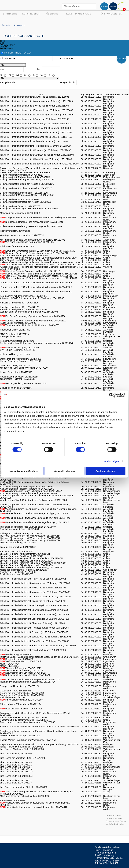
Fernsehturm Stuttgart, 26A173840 (17, 341)
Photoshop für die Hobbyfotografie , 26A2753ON (24, 720)
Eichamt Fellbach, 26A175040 (15, 354)
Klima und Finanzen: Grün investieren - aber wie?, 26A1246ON (34, 253)
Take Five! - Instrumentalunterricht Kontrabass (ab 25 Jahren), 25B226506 (37, 115)
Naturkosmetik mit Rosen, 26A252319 (21, 670)
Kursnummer (67, 58)
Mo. (2, 75)
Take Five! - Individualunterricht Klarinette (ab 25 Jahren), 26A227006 (34, 614)
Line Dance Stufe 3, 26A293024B (17, 776)
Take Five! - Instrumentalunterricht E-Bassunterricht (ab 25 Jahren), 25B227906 (39, 164)
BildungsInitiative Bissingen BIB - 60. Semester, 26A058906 (29, 209)
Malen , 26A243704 (10, 664)
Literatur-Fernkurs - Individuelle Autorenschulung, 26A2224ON (31, 567)
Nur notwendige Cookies (24, 471)
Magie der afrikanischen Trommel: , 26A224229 (23, 570)
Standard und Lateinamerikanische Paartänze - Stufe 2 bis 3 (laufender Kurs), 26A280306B (39, 732)
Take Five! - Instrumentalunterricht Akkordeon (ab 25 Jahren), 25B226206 (36, 101)
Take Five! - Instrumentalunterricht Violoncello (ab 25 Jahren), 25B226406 (36, 110)
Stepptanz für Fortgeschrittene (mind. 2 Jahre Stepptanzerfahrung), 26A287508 (39, 744)
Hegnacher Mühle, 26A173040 (15, 330)
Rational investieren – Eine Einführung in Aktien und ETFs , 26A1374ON (38, 274)
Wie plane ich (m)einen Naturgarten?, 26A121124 (27, 242)
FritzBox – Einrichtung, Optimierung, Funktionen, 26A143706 (33, 316)
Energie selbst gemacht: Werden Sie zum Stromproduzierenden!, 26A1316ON (39, 258)
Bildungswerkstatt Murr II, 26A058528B (19, 199)
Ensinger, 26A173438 (11, 336)
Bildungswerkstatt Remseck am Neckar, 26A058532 (26, 202)
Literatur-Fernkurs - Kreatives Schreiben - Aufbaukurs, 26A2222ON (33, 563)
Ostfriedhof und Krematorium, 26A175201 (21, 359)
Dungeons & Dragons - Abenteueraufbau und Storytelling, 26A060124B (38, 217)
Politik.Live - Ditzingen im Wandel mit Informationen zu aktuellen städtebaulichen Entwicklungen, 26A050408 (40, 169)
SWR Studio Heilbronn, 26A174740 (17, 350)
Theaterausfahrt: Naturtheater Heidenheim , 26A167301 (30, 325)
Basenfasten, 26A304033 (13, 800)
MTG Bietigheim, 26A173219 (14, 334)
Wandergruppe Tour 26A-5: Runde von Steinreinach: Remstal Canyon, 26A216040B (35, 506)
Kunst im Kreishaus (79, 14)
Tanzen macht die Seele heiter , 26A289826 (22, 747)
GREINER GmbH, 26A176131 (15, 366)
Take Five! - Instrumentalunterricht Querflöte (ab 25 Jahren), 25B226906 (36, 128)
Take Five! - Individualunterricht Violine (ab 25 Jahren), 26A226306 (33, 588)
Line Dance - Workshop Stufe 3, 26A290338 (22, 749)
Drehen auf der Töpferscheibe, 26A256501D (22, 695)
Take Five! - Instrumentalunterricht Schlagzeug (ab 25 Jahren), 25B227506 (37, 155)
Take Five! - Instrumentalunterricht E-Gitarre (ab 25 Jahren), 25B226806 (36, 124)
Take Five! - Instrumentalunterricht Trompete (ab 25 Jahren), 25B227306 (36, 146)
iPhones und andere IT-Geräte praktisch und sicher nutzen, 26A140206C (36, 287)
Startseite (10, 14)
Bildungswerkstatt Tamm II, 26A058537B (20, 206)
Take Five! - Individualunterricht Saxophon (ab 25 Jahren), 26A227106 (35, 619)
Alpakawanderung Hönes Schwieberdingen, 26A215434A (31, 491)
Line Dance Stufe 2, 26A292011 (16, 765)
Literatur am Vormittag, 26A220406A (18, 543)
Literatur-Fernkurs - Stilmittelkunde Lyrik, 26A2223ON (27, 565)
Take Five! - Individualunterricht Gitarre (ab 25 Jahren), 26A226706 (33, 601)
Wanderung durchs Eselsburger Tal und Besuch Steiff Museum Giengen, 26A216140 (39, 510)
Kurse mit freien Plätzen (16, 53)
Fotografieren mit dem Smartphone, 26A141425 (24, 296)
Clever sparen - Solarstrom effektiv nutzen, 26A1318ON (28, 260)
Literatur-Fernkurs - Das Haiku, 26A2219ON (22, 556)
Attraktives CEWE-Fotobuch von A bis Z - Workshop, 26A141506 (32, 298)
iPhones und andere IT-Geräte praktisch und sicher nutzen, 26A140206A (39, 278)
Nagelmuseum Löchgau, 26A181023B (19, 377)
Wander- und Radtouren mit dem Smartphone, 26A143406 (29, 312)
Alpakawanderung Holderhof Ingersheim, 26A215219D (27, 489)
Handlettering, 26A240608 (16, 655)
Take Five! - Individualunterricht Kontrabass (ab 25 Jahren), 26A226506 (35, 597)
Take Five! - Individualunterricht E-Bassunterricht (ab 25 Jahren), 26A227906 (38, 646)
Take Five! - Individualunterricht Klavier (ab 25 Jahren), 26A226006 (33, 579)
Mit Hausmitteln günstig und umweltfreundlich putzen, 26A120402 (32, 240)
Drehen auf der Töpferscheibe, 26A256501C (22, 693)
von (2, 69)
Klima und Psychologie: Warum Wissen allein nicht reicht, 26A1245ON (37, 251)
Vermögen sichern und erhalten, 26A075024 (22, 235)
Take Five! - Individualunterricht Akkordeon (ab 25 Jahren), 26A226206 (35, 583)
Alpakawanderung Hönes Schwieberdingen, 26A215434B (28, 493)
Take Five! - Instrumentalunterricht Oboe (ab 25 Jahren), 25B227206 (34, 141)
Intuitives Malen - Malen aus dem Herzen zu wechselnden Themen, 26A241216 (39, 657)
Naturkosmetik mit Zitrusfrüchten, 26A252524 (25, 675)
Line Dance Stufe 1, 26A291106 (16, 754)
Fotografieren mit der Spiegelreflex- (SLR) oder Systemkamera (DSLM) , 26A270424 (36, 714)
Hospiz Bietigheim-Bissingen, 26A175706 (20, 361)
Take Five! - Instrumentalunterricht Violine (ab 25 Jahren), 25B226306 (34, 106)
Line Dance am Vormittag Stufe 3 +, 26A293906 (24, 787)
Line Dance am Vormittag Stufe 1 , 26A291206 (23, 758)
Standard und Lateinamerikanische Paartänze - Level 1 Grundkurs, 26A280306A (40, 727)
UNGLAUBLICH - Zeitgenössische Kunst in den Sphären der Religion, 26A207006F (35, 483)
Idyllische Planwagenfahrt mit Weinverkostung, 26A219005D (30, 540)
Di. (10, 75)
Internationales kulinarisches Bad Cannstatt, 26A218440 (28, 527)
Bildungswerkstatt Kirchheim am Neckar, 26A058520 (26, 188)
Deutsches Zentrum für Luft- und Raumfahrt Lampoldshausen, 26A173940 (37, 343)
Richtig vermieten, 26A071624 (15, 231)
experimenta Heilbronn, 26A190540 (18, 379)
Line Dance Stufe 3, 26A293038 (16, 783)
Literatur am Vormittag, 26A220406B (18, 547)
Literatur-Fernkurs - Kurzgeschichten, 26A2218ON (25, 554)
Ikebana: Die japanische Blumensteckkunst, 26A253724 (28, 682)
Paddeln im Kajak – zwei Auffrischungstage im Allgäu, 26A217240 (35, 518)
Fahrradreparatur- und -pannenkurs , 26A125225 (24, 256)
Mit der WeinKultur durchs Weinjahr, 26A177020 (24, 368)
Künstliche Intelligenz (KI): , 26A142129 (20, 307)
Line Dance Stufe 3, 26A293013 (16, 769)
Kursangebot (31, 14)
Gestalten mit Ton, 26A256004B (16, 691)
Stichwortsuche (8, 58)
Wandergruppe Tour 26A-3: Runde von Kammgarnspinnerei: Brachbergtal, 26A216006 (37, 497)
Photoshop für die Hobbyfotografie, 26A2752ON (24, 718)
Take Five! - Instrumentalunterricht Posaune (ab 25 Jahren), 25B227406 (35, 150)
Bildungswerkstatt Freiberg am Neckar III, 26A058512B (27, 179)
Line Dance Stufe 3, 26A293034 (16, 780)
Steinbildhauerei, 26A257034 (14, 697)
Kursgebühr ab (7, 82)
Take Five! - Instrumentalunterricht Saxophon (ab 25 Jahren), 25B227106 (36, 137)
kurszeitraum (8, 45)
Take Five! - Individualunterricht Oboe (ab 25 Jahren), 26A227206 (32, 623)
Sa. (42, 75)
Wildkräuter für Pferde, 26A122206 (17, 246)
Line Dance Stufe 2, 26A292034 (16, 767)
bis (39, 69)
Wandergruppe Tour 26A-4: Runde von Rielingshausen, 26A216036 (33, 500)
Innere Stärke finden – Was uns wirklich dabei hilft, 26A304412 (34, 807)
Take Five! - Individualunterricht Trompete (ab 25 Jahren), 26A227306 (34, 628)
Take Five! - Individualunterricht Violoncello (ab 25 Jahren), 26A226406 (35, 592)
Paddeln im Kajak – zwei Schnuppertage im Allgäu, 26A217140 (34, 513)
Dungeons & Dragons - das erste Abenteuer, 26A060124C (31, 222)
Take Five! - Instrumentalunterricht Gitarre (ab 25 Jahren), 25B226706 (35, 119)
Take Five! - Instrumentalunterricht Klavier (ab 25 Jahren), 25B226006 (35, 97)
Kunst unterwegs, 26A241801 (17, 659)
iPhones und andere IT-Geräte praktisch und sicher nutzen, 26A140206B (36, 283)
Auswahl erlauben (64, 471)
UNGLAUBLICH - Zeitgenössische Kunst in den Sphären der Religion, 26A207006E (35, 479)
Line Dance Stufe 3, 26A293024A (17, 772)
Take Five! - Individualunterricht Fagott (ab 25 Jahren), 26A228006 (33, 650)
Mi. (18, 75)
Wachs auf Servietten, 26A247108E (20, 668)
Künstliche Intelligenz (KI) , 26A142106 (19, 303)
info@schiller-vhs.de (113, 858)
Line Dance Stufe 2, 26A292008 (16, 762)
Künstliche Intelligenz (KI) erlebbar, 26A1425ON (24, 309)
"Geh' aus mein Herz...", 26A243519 (21, 661)
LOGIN (113, 6)
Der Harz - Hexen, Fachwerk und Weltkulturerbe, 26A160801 (33, 321)
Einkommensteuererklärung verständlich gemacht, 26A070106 (31, 226)
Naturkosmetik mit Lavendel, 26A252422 (23, 673)
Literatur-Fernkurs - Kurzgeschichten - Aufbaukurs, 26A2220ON (31, 558)
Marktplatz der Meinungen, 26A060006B (20, 213)
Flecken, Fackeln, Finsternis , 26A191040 (23, 383)
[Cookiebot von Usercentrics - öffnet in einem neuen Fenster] (111, 395)
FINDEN (104, 6)
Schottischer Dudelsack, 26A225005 (18, 572)
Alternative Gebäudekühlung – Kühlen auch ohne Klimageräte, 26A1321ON (40, 265)
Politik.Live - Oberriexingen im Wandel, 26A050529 (25, 173)
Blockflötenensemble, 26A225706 (17, 574)
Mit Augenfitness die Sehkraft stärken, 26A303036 (25, 796)
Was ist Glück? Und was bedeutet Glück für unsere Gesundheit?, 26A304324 (35, 804)
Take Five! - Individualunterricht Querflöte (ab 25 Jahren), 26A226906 (34, 610)
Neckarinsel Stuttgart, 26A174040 (19, 348)
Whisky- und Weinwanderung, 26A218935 (21, 534)
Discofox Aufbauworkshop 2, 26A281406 (20, 736)
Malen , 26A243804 (10, 666)
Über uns (52, 14)
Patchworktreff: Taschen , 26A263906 (21, 709)
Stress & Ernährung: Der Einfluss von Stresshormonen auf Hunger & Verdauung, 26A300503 (37, 793)
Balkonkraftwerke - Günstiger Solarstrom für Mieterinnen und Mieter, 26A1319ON (40, 262)
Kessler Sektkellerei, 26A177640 (16, 372)
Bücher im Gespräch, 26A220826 (17, 551)
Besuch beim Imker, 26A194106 (16, 388)
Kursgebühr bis (67, 82)
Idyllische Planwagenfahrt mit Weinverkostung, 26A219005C (30, 538)
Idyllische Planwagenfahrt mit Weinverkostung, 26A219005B (30, 536)
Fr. (34, 75)
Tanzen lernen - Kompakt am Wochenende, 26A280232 (28, 722)
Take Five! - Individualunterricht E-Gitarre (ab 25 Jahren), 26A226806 (34, 605)
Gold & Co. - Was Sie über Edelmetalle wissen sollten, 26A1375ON (36, 276)
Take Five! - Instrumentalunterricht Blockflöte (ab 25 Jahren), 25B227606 (36, 159)
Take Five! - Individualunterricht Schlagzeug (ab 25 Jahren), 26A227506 (35, 637)
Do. (26, 75)
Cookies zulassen (105, 471)
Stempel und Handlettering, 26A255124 (20, 686)
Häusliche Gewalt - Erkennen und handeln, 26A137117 (30, 271)
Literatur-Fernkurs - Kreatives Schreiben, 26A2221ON (27, 561)
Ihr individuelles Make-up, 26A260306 (21, 700)
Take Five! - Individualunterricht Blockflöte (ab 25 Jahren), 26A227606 (35, 641)
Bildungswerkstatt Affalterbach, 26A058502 (21, 175)
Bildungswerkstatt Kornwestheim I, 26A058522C (24, 193)
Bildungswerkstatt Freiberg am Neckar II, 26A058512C (27, 184)
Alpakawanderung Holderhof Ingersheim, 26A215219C (27, 487)
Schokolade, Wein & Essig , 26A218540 (20, 529)
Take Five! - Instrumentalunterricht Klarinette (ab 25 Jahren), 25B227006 (36, 132)
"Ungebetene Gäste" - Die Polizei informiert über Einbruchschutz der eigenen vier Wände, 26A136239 (40, 268)
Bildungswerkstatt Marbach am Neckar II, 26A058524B (27, 195)
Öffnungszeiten (111, 14)
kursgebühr (7, 49)
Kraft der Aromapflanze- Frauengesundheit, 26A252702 (30, 679)
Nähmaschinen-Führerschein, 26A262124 (21, 704)
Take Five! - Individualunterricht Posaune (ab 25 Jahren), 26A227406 (34, 632)
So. (50, 75)
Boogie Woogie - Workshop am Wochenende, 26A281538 (29, 740)
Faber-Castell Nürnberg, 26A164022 (18, 323)
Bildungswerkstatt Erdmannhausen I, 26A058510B (25, 177)
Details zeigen (111, 461)
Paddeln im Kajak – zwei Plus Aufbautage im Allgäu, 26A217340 (34, 522)
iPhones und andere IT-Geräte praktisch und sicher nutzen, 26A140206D (36, 292)
